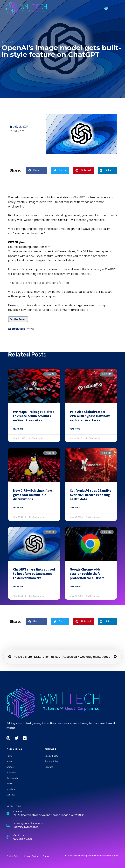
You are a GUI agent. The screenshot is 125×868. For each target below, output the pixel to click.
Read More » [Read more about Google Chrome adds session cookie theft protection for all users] (76, 587)
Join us (10, 784)
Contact (11, 795)
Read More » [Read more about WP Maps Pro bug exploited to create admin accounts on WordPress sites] (19, 429)
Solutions (11, 772)
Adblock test (17, 329)
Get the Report (18, 319)
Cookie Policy (51, 756)
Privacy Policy (52, 761)
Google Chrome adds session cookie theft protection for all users (87, 574)
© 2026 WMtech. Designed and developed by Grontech (92, 855)
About (10, 761)
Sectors (10, 767)
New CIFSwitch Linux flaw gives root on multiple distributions (32, 495)
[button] (106, 8)
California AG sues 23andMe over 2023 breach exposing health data (91, 495)
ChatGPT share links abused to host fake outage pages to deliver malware (34, 574)
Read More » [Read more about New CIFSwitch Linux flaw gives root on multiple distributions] (19, 508)
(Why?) (30, 329)
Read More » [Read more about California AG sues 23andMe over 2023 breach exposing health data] (76, 508)
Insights (11, 789)
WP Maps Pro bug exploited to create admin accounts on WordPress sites (34, 416)
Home (10, 756)
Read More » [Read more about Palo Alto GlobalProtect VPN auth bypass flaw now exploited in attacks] (76, 429)
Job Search (12, 778)
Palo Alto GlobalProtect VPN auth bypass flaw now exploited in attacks (90, 416)
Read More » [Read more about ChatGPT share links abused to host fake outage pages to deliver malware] (19, 587)
